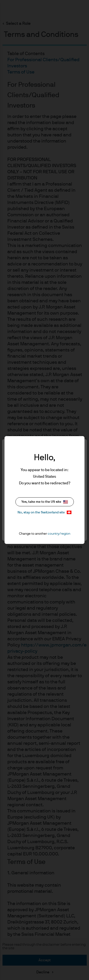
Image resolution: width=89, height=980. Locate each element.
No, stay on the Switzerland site (44, 512)
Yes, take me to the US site (45, 502)
